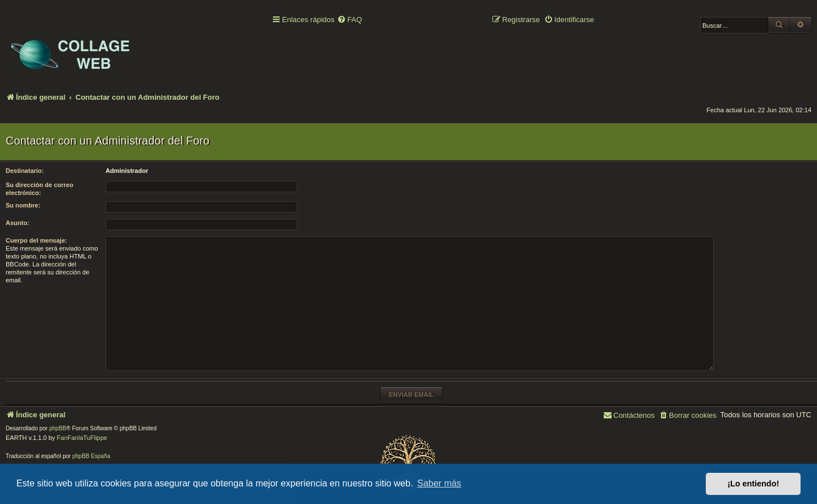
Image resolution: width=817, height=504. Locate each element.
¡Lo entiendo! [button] (753, 484)
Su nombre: (23, 205)
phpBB (58, 428)
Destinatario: (25, 171)
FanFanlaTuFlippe (82, 438)
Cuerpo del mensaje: (36, 240)
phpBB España (91, 456)
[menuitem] (349, 20)
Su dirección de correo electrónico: (39, 189)
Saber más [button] (439, 483)
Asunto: (18, 223)
